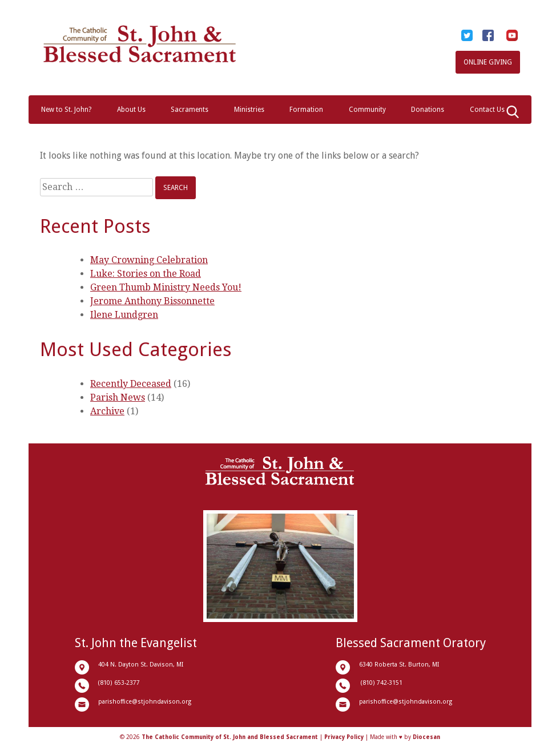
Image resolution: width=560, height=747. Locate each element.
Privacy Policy (344, 737)
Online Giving (488, 62)
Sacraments (190, 110)
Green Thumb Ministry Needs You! (166, 287)
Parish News (118, 397)
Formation (306, 110)
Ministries (249, 110)
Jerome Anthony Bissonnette (152, 301)
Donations (428, 110)
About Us (131, 110)
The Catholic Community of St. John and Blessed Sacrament (230, 737)
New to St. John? (66, 110)
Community (367, 110)
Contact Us (487, 110)
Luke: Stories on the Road (146, 274)
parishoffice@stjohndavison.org (145, 702)
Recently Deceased (131, 384)
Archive (107, 411)
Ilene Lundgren (124, 315)
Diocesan (426, 737)
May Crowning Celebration (149, 260)
